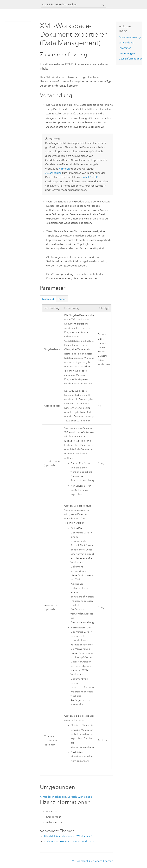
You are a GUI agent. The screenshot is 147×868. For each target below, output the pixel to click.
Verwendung (126, 43)
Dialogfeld (48, 299)
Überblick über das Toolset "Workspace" (68, 837)
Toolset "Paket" (89, 177)
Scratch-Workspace (80, 797)
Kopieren (64, 169)
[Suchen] (102, 4)
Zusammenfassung (130, 37)
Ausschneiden (53, 173)
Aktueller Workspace (53, 797)
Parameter (125, 48)
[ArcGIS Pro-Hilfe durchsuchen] (70, 4)
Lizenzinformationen (131, 59)
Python (62, 299)
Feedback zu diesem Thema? (94, 862)
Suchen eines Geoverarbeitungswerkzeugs (69, 842)
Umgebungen (127, 53)
